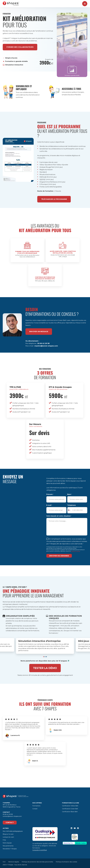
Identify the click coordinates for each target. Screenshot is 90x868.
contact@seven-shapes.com (12, 816)
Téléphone (71, 505)
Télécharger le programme (54, 199)
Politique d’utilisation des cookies (66, 862)
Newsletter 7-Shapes (10, 849)
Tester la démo (45, 668)
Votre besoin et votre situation (59, 516)
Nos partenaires (8, 846)
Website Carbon (81, 843)
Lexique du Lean (8, 837)
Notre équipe (7, 843)
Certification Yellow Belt (70, 806)
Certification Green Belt (70, 809)
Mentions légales (14, 862)
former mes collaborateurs (20, 47)
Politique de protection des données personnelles (37, 862)
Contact (10, 823)
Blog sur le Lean (8, 834)
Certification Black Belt (70, 812)
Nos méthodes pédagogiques (13, 831)
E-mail (49, 505)
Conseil (35, 809)
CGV (4, 862)
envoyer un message (39, 332)
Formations (36, 806)
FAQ (4, 840)
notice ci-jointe (75, 551)
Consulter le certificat (40, 850)
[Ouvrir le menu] (85, 4)
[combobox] (69, 510)
